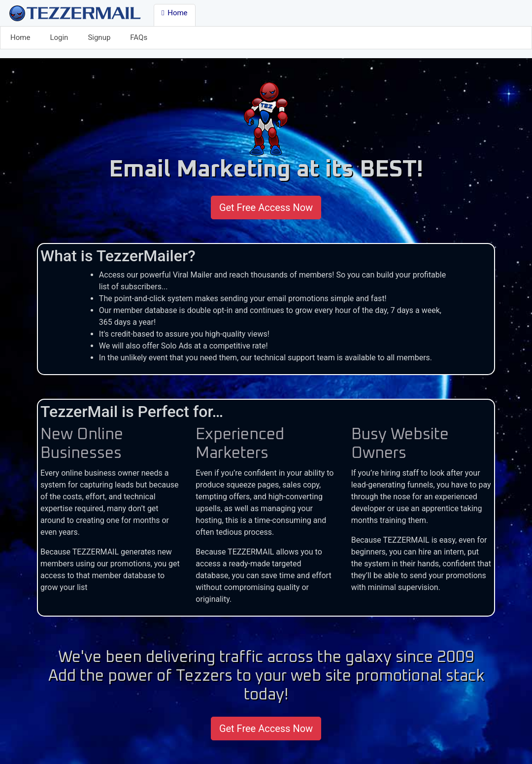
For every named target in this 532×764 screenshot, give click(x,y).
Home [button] (175, 13)
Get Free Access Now (266, 208)
